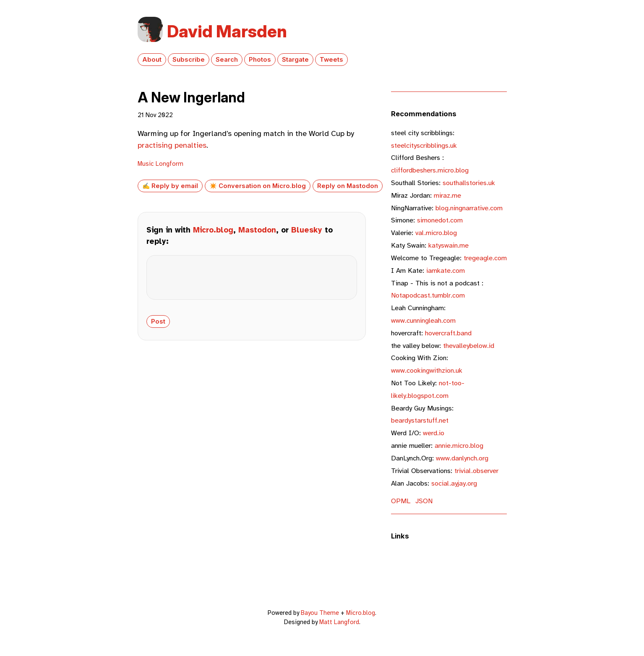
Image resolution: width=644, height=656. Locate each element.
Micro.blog (213, 230)
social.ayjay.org (434, 483)
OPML (401, 501)
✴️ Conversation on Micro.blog (258, 186)
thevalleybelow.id (443, 346)
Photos (260, 60)
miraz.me (426, 195)
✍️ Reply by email (170, 186)
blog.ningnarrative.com (447, 208)
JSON (424, 501)
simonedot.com (427, 220)
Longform (169, 164)
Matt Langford (339, 622)
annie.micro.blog (437, 446)
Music (146, 164)
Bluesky (307, 230)
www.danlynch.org (440, 458)
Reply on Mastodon (348, 186)
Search (227, 60)
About (152, 60)
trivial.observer (445, 471)
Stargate (295, 60)
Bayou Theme (320, 613)
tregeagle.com (449, 258)
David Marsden (227, 31)
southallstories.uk (443, 183)
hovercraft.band (431, 333)
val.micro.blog (424, 233)
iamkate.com (428, 271)
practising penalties (172, 145)
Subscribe (189, 60)
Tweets (331, 60)
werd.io (418, 433)
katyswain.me (430, 245)
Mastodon (257, 230)
